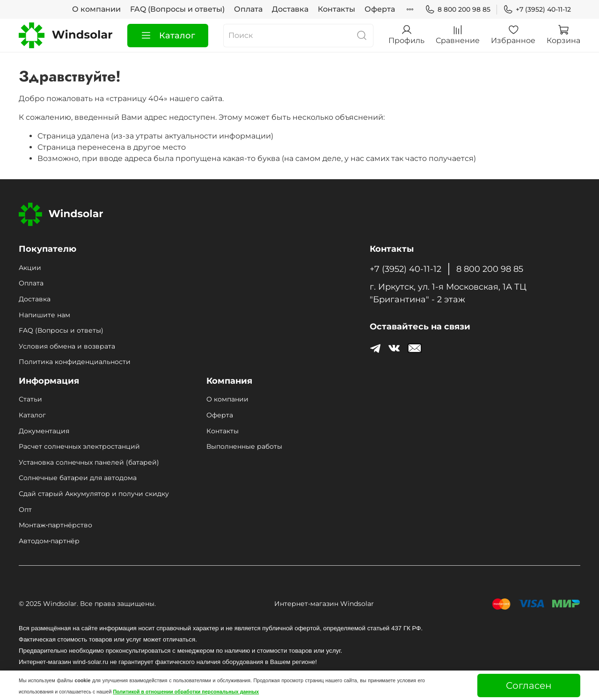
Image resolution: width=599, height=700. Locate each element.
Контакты (336, 9)
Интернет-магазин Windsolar (324, 604)
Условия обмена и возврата (67, 346)
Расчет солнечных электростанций (79, 446)
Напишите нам (44, 315)
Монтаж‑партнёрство (55, 525)
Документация (44, 431)
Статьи (30, 399)
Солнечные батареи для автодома (78, 478)
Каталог (168, 36)
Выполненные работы (244, 446)
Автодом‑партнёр (49, 541)
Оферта (380, 9)
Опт (25, 510)
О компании (96, 9)
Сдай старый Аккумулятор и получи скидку (94, 494)
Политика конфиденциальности (75, 362)
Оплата (248, 9)
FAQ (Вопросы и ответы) (177, 9)
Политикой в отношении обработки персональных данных (186, 692)
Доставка (290, 9)
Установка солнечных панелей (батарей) (89, 462)
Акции (30, 268)
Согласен (529, 685)
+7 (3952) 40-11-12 (537, 10)
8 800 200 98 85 (458, 10)
